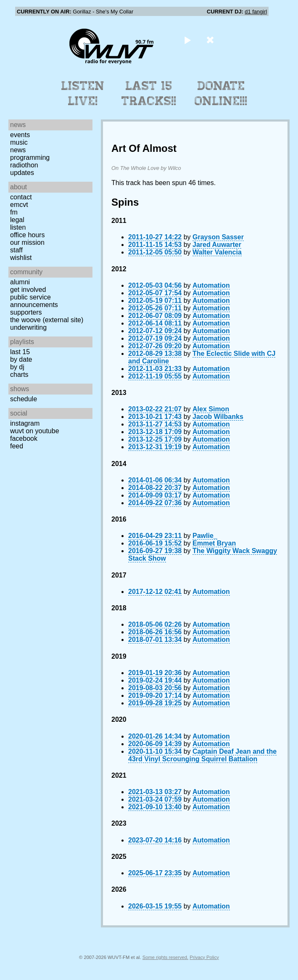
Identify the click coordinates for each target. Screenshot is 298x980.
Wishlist (21, 258)
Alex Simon (211, 409)
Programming (30, 158)
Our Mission (27, 242)
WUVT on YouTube (35, 431)
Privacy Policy (204, 957)
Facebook (24, 438)
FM (14, 212)
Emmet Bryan (214, 543)
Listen (18, 227)
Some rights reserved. (165, 957)
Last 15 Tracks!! (149, 93)
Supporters (26, 312)
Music (19, 142)
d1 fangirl (256, 12)
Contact (21, 197)
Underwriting (28, 327)
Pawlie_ (205, 536)
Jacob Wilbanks (218, 417)
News (18, 150)
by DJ (17, 367)
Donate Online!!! (221, 93)
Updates (22, 173)
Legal (17, 220)
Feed (17, 446)
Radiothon (24, 165)
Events (20, 135)
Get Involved (28, 290)
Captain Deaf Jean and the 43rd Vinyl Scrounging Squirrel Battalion (202, 755)
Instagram (25, 423)
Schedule (24, 399)
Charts (19, 375)
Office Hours (27, 235)
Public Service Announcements (34, 301)
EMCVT (19, 205)
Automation (211, 285)
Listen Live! (83, 93)
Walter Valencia (217, 252)
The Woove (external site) (47, 320)
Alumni (20, 282)
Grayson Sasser (218, 237)
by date (21, 359)
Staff (16, 250)
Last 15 (20, 352)
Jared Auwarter (217, 245)
